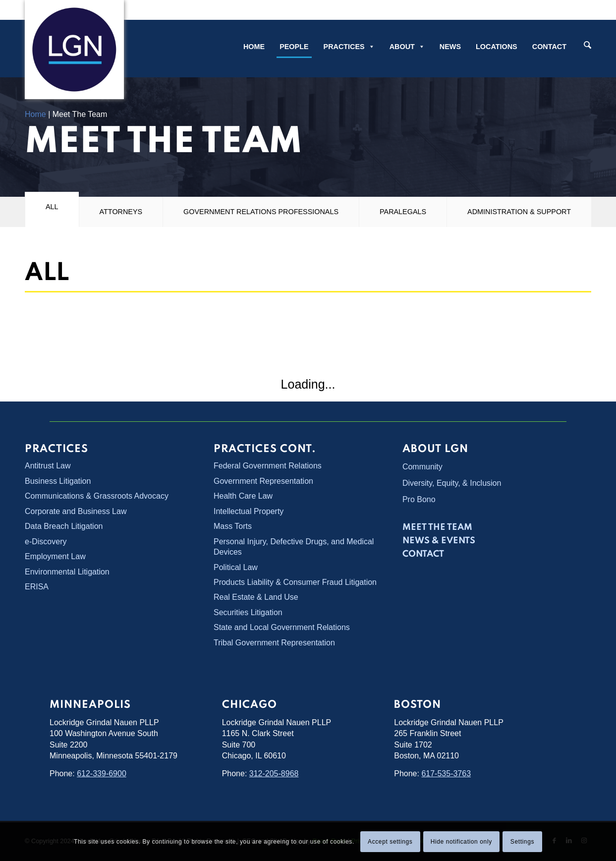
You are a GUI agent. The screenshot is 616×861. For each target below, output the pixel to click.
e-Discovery (46, 542)
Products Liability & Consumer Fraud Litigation (295, 582)
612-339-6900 (102, 774)
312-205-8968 (274, 774)
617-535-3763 (446, 774)
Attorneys (121, 212)
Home (254, 47)
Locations (497, 47)
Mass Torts (233, 526)
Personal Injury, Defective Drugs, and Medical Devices (294, 547)
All (52, 207)
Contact (549, 47)
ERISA (37, 587)
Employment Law (55, 556)
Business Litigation (58, 481)
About (407, 47)
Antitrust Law (48, 466)
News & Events (439, 541)
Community (422, 467)
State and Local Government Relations (282, 627)
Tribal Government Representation (274, 643)
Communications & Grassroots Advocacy (97, 496)
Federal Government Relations (268, 466)
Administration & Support (519, 212)
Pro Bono (419, 499)
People (294, 47)
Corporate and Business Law (76, 511)
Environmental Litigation (67, 572)
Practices (349, 47)
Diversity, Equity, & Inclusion (452, 483)
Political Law (236, 567)
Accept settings (390, 842)
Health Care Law (243, 496)
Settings (522, 842)
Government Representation (263, 481)
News (450, 47)
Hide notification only (461, 842)
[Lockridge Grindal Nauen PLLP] (74, 50)
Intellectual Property (249, 511)
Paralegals (403, 212)
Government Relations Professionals (261, 212)
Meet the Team (437, 527)
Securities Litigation (248, 612)
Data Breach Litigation (64, 526)
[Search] (588, 46)
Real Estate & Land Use (256, 597)
